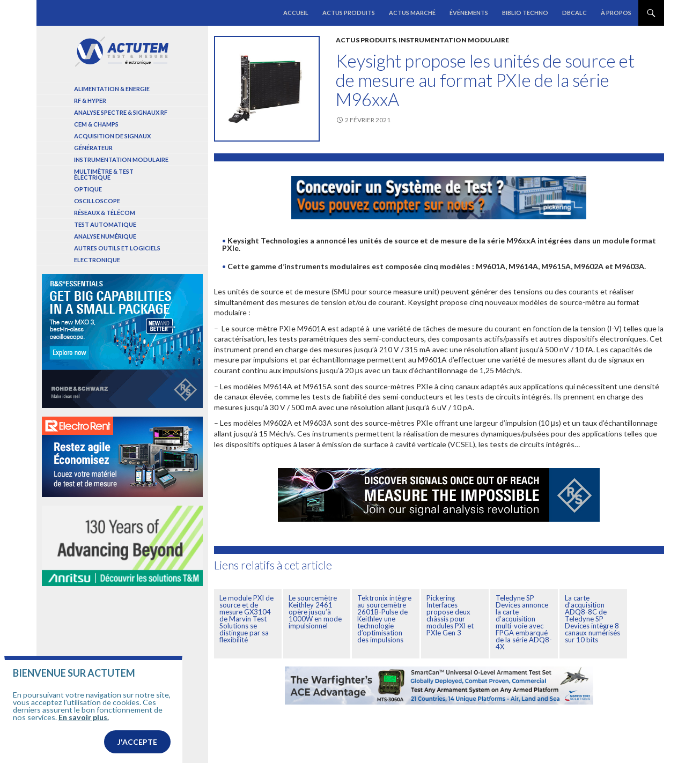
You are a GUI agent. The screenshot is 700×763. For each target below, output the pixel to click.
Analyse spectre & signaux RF (121, 112)
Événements (469, 13)
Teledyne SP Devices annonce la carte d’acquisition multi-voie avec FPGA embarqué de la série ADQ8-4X (524, 622)
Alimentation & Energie (112, 89)
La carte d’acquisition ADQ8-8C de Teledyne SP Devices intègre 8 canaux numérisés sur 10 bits (592, 619)
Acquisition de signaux (112, 136)
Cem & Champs (96, 124)
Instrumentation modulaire (454, 40)
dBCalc (574, 13)
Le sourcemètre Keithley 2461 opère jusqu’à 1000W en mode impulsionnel (315, 612)
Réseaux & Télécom (105, 213)
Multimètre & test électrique (104, 174)
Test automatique (105, 224)
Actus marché (412, 13)
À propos (616, 13)
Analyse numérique (105, 236)
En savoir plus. (84, 718)
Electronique (97, 260)
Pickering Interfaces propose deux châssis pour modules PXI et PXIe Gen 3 (450, 615)
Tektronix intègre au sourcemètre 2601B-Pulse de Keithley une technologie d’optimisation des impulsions (384, 619)
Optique (88, 189)
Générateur (93, 148)
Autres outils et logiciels (117, 248)
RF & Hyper (90, 101)
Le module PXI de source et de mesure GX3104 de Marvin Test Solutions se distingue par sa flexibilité (246, 619)
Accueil (296, 13)
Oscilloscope (97, 201)
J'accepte (137, 742)
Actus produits (349, 13)
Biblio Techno (525, 13)
